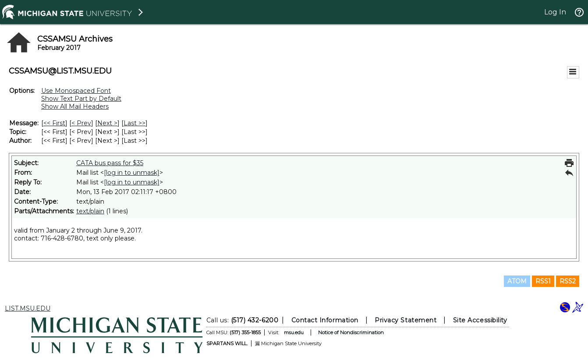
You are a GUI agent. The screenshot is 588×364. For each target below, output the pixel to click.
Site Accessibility (480, 320)
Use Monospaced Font (76, 91)
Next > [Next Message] (107, 123)
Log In (555, 12)
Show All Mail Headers (75, 106)
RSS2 (568, 281)
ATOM (517, 281)
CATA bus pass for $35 (110, 163)
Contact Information (325, 320)
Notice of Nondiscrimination (351, 332)
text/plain (90, 211)
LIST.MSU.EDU (28, 308)
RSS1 (543, 281)
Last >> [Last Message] (135, 123)
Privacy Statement (406, 320)
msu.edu (294, 332)
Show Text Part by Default (81, 99)
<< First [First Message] (54, 123)
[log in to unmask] (132, 173)
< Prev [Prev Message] (81, 123)
